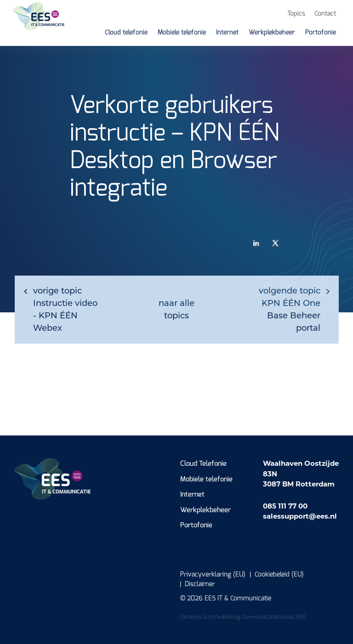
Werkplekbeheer (205, 510)
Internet (192, 494)
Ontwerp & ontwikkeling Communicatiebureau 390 (243, 617)
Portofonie (196, 525)
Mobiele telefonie (206, 479)
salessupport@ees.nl (300, 516)
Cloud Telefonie (203, 464)
